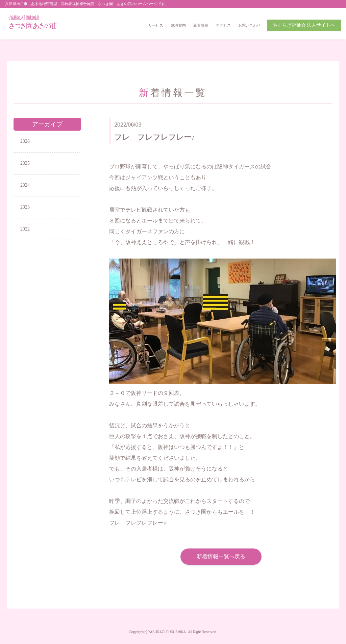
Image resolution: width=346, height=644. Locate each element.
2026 (25, 141)
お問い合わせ (249, 25)
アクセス (223, 25)
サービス (156, 25)
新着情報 (201, 25)
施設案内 (178, 25)
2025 (25, 163)
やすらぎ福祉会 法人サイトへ (304, 25)
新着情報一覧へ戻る (221, 556)
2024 (25, 185)
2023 (25, 207)
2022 (25, 229)
